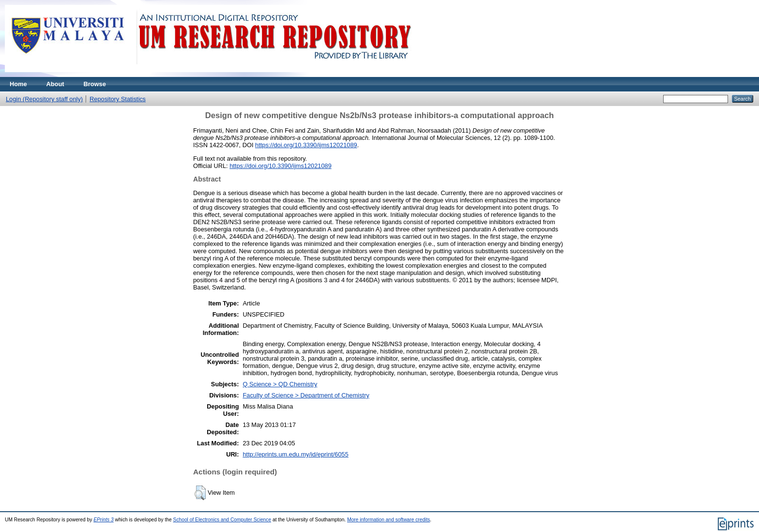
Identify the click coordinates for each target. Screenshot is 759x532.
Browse (95, 84)
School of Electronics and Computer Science (222, 520)
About (55, 84)
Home (18, 84)
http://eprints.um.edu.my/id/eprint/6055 (295, 454)
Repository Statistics (118, 99)
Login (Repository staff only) (44, 99)
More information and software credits (388, 520)
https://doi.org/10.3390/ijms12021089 (306, 145)
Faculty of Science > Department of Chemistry (306, 395)
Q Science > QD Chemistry (280, 384)
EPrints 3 (104, 520)
